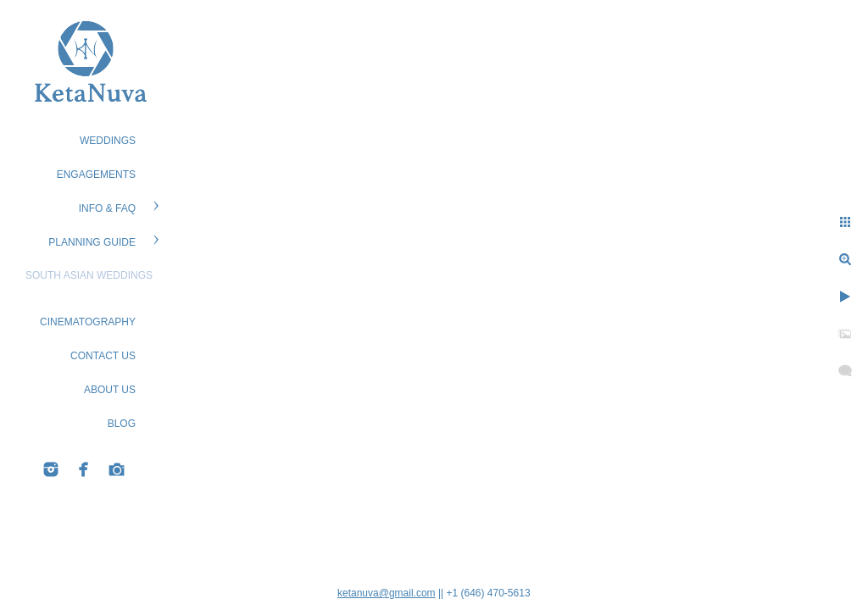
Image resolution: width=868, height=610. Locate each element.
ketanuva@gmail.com (387, 593)
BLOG (122, 424)
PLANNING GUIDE (92, 242)
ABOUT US (110, 390)
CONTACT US (103, 356)
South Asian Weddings (89, 275)
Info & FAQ (107, 208)
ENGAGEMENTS (96, 175)
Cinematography (88, 322)
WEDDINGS (108, 141)
